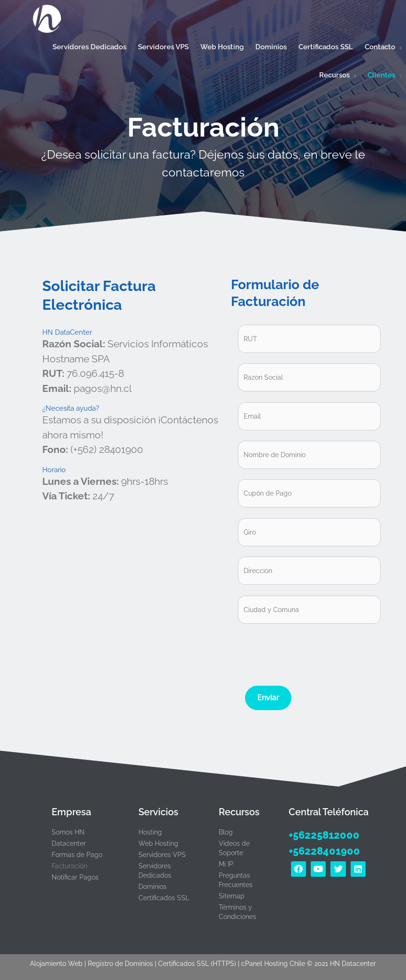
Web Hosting (158, 843)
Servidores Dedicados (155, 871)
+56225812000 (324, 835)
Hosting (150, 832)
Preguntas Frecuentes (236, 880)
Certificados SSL (164, 898)
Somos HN (68, 832)
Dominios (153, 887)
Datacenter (69, 843)
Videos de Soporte (234, 848)
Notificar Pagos (75, 877)
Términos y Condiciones (237, 912)
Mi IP (226, 864)
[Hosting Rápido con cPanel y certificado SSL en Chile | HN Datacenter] (47, 18)
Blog (226, 832)
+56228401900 (324, 851)
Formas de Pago (77, 855)
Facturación (69, 866)
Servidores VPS (162, 855)
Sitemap (232, 896)
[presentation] (309, 652)
